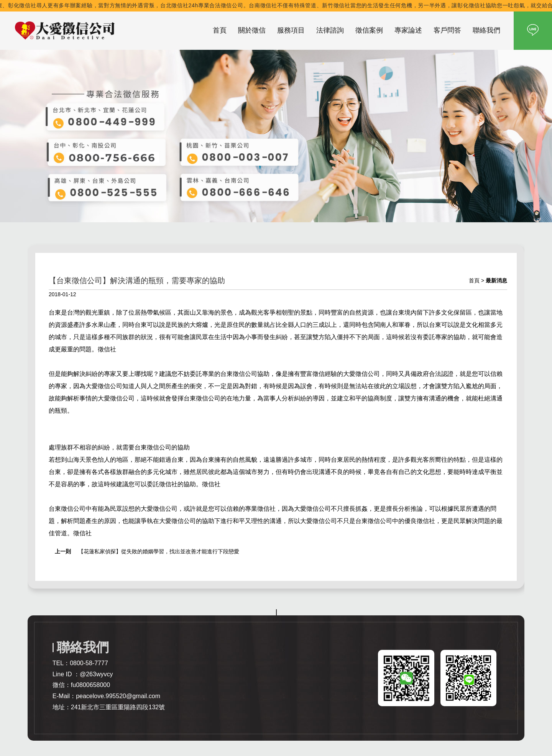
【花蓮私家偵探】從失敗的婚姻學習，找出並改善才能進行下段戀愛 (159, 551)
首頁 (220, 30)
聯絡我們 (486, 30)
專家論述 (408, 30)
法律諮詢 (330, 30)
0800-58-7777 (89, 663)
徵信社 (107, 349)
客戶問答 (447, 30)
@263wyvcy (96, 674)
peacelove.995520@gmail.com (118, 696)
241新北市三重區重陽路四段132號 (118, 707)
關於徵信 (252, 30)
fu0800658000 (90, 685)
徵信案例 (369, 30)
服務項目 (291, 30)
